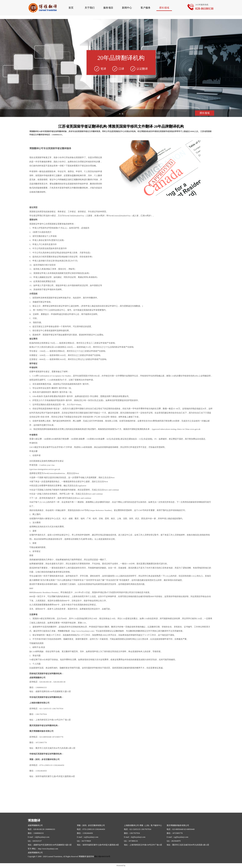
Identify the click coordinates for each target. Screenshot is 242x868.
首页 (71, 8)
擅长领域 (164, 8)
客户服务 (146, 8)
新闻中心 (127, 8)
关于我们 (90, 8)
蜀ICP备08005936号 (102, 856)
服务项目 (108, 8)
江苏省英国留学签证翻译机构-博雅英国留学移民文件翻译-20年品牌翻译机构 (121, 126)
